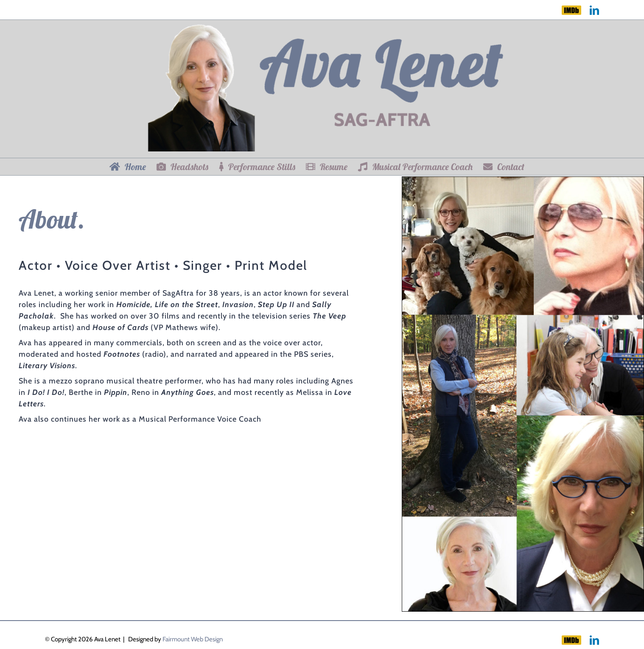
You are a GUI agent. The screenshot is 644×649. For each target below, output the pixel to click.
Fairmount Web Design (193, 639)
